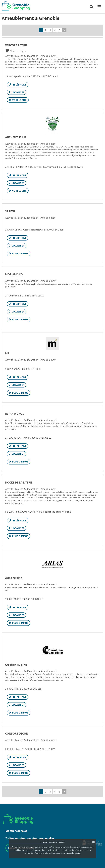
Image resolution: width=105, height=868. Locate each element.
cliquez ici (76, 853)
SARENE (10, 211)
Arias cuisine (14, 578)
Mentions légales (16, 831)
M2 (7, 353)
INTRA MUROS (15, 414)
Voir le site (19, 100)
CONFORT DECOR (17, 734)
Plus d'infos (20, 253)
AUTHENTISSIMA (16, 137)
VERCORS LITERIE (52, 48)
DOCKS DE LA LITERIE (19, 483)
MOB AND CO (14, 274)
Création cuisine (16, 665)
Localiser (18, 92)
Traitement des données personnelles (30, 839)
